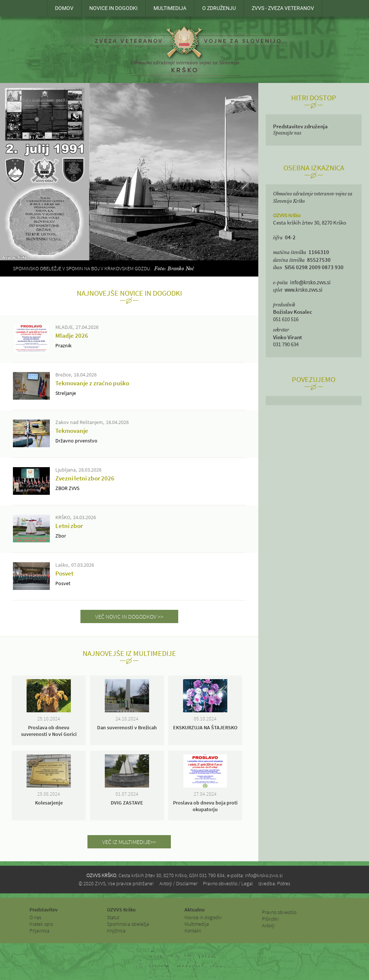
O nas (35, 917)
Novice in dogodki (203, 917)
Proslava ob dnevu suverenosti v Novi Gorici (49, 731)
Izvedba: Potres (274, 883)
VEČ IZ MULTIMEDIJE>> (129, 842)
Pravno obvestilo (279, 912)
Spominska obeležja (128, 924)
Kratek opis (41, 924)
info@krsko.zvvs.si (310, 283)
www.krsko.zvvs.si (304, 290)
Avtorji (268, 925)
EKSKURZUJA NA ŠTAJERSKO (205, 727)
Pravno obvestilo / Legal (228, 883)
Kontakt (193, 931)
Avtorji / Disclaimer (178, 883)
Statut (113, 917)
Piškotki (270, 919)
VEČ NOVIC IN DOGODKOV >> (129, 616)
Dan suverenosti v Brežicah (127, 727)
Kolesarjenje (49, 803)
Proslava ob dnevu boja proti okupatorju (205, 806)
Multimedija (197, 924)
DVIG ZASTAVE (127, 803)
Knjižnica (116, 931)
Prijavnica (39, 931)
